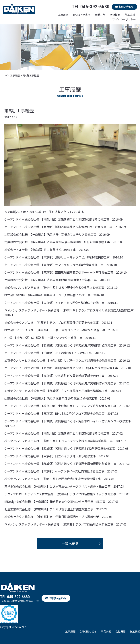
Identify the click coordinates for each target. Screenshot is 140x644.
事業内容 (100, 15)
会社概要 (115, 15)
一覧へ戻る (70, 544)
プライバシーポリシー (123, 19)
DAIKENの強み (82, 15)
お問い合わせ (126, 7)
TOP (5, 75)
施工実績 (130, 15)
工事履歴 (63, 15)
